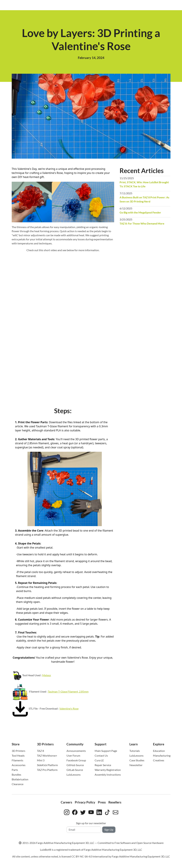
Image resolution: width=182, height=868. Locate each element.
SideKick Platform (47, 765)
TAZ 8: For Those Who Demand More (142, 223)
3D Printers (18, 751)
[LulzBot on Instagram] (67, 812)
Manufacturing (162, 755)
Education (159, 751)
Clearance (18, 784)
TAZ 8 (40, 751)
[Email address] (84, 830)
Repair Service (103, 765)
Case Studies (137, 760)
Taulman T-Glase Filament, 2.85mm (68, 691)
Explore (159, 744)
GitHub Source (75, 765)
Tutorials (135, 751)
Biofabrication (20, 779)
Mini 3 (41, 760)
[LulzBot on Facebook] (75, 812)
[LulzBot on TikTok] (107, 812)
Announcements (76, 751)
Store (16, 744)
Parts (15, 770)
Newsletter (136, 765)
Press (102, 802)
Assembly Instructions (108, 775)
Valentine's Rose (69, 708)
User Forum (73, 755)
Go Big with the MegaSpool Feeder (140, 212)
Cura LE (99, 760)
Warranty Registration (108, 770)
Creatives (159, 760)
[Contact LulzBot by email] (116, 812)
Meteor (47, 675)
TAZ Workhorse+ (47, 755)
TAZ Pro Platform (47, 770)
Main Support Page (106, 751)
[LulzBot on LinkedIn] (99, 812)
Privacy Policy (85, 802)
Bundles (16, 775)
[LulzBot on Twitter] (83, 812)
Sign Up (109, 830)
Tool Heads (18, 755)
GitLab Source (75, 770)
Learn (134, 744)
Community (75, 744)
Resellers (115, 802)
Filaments (17, 760)
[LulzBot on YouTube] (91, 812)
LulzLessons (74, 775)
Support (100, 744)
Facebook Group (76, 760)
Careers (66, 802)
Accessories (19, 765)
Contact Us (101, 755)
